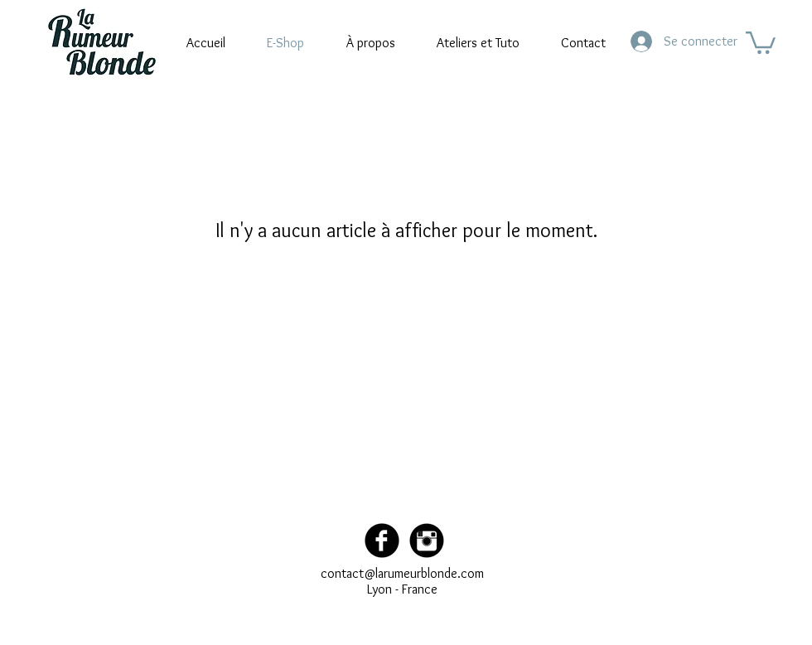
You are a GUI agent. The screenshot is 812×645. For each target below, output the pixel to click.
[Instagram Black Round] (427, 541)
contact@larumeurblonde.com (402, 573)
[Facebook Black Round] (382, 541)
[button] (761, 41)
